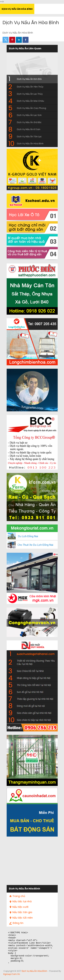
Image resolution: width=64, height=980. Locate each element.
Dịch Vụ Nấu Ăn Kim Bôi (29, 79)
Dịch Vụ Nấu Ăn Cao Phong (31, 108)
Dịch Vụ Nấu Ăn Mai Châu (30, 101)
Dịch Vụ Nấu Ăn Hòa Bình (17, 9)
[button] (6, 40)
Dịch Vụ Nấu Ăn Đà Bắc (29, 122)
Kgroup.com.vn (12, 974)
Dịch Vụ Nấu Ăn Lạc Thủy (30, 94)
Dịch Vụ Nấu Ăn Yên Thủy (30, 87)
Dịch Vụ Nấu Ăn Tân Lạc (29, 137)
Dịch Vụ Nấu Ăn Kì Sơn (29, 129)
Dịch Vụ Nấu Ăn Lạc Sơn (29, 115)
